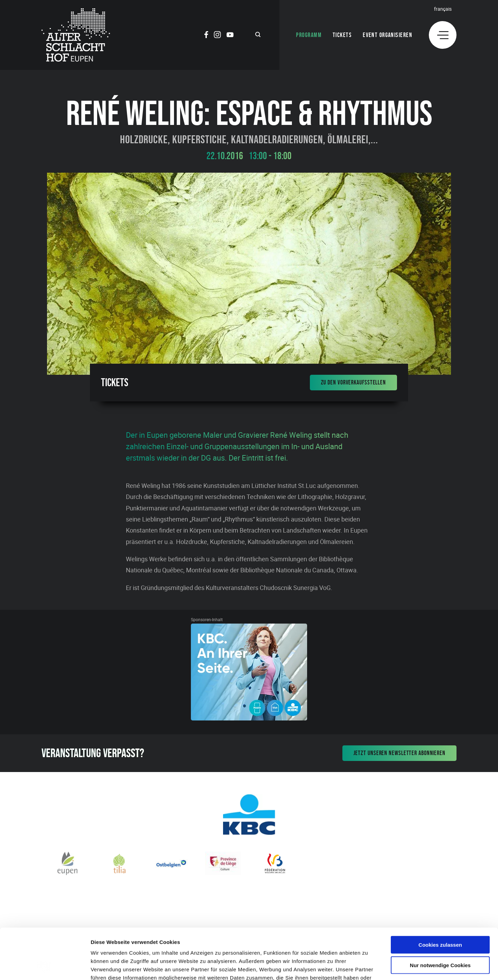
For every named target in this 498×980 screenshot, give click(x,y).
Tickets (342, 35)
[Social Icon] (206, 36)
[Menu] (443, 35)
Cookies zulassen (440, 897)
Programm (309, 35)
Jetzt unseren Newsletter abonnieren (400, 753)
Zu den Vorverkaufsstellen (354, 382)
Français (443, 9)
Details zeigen (368, 966)
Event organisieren (388, 35)
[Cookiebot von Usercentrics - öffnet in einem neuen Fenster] (45, 967)
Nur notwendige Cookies (440, 918)
